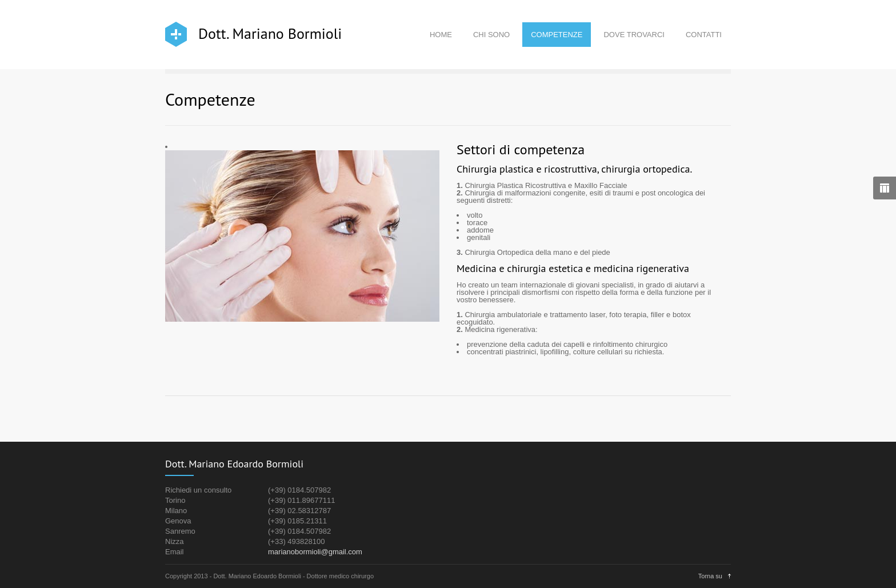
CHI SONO (491, 35)
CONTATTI (704, 35)
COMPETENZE (557, 35)
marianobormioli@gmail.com (315, 552)
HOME (441, 35)
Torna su (710, 576)
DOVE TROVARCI (634, 35)
